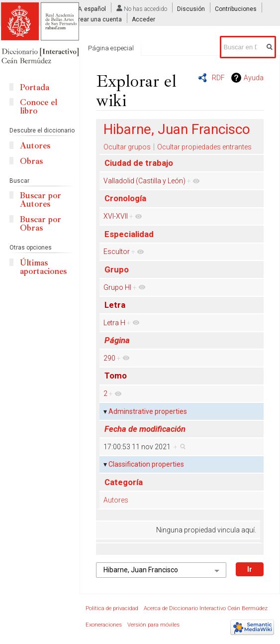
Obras (31, 161)
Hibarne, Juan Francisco (177, 129)
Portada (35, 87)
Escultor (117, 252)
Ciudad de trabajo (139, 163)
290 (109, 358)
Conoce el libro (39, 107)
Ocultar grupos (127, 147)
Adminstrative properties (148, 411)
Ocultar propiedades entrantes (204, 147)
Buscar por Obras (41, 224)
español (95, 9)
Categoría (124, 482)
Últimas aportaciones (43, 267)
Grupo (117, 269)
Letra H (114, 323)
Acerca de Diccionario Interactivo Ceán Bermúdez (206, 608)
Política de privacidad (112, 608)
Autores (116, 500)
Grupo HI (117, 287)
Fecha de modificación (145, 429)
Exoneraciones (104, 625)
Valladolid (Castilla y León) (144, 181)
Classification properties (146, 464)
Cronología (125, 198)
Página (117, 340)
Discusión (191, 9)
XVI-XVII (116, 216)
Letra (115, 305)
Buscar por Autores (41, 200)
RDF (218, 78)
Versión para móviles (153, 625)
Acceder (143, 19)
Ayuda (254, 78)
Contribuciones (236, 9)
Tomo (116, 376)
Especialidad (129, 234)
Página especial (111, 48)
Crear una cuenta (98, 19)
